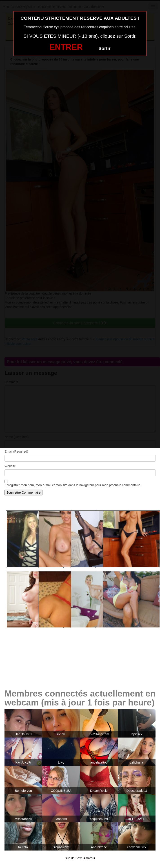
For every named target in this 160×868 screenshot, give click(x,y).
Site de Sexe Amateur (80, 858)
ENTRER (66, 47)
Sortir (104, 48)
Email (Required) (16, 451)
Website (10, 466)
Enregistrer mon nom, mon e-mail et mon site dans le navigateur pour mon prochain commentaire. (73, 485)
